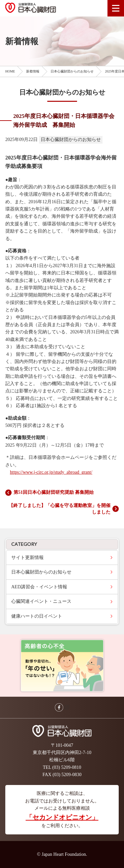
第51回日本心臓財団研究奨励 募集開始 (54, 492)
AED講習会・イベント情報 (39, 587)
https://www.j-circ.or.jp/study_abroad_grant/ (51, 472)
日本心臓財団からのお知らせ (41, 572)
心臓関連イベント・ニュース (41, 601)
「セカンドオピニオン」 (62, 817)
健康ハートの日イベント (37, 616)
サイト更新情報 (27, 558)
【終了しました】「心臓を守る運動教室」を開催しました (60, 509)
